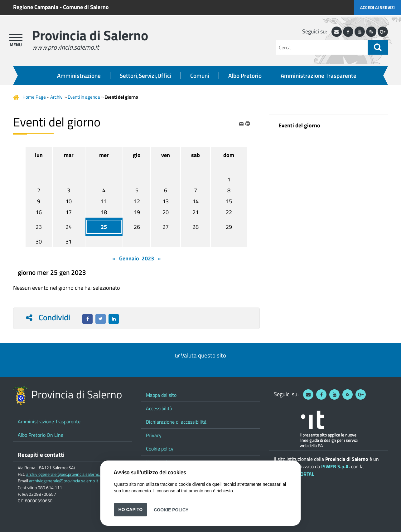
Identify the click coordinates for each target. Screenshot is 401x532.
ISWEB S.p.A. (336, 466)
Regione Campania (36, 7)
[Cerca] (322, 47)
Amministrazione (79, 76)
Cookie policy (160, 449)
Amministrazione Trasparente (319, 76)
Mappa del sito (161, 395)
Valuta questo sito (203, 355)
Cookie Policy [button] (171, 510)
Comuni (200, 76)
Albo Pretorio (245, 76)
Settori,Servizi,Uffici (145, 76)
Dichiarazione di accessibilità (176, 422)
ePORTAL (305, 474)
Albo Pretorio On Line (41, 435)
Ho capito (131, 510)
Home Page (34, 97)
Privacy (154, 435)
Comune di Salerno (86, 7)
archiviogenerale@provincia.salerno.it (64, 481)
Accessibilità (159, 408)
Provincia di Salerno (90, 35)
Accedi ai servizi (377, 7)
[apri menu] (16, 37)
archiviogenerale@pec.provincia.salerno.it (64, 474)
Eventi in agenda (84, 97)
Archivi (57, 97)
